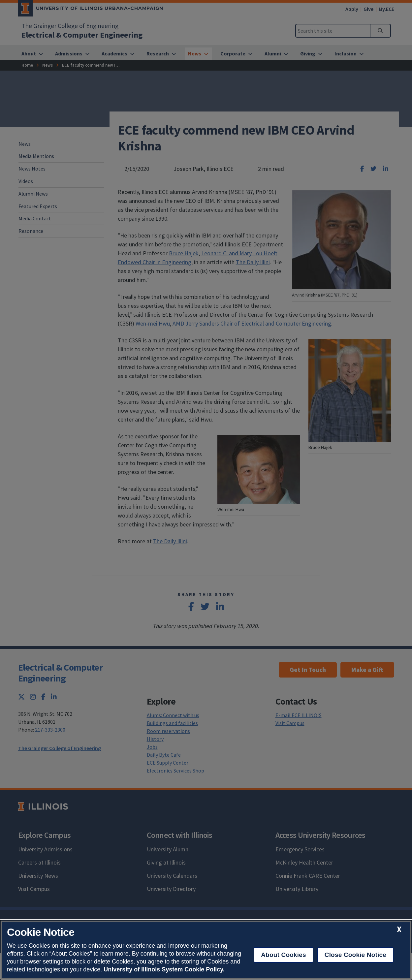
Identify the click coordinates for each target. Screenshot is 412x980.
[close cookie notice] (399, 929)
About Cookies (284, 955)
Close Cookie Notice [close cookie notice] (355, 955)
